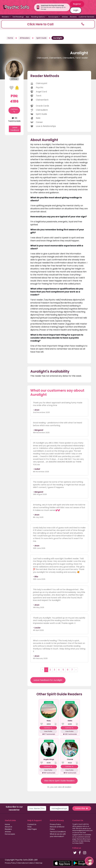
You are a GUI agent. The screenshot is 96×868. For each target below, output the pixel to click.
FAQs (29, 827)
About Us (8, 827)
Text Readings (18, 17)
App (27, 17)
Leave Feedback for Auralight (48, 680)
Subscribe (82, 808)
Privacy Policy (55, 824)
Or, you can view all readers (59, 787)
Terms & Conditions (58, 832)
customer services (84, 837)
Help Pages (32, 829)
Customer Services (86, 17)
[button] (48, 24)
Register (77, 4)
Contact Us (32, 824)
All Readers (25, 38)
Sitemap (39, 863)
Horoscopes (10, 834)
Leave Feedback (15, 129)
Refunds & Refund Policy (57, 828)
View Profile (48, 731)
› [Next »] (76, 670)
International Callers (26, 863)
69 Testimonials (14, 120)
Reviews (73, 17)
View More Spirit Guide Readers (59, 781)
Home (10, 38)
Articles (65, 17)
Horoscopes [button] (53, 17)
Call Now (14, 110)
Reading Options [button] (38, 17)
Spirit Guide (41, 38)
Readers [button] (6, 17)
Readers (8, 829)
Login (76, 10)
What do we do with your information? (58, 835)
